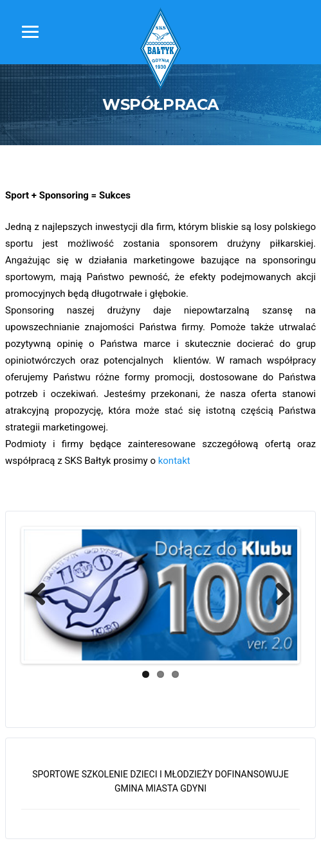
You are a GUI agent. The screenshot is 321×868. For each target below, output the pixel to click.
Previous (43, 595)
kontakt (174, 461)
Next (278, 595)
